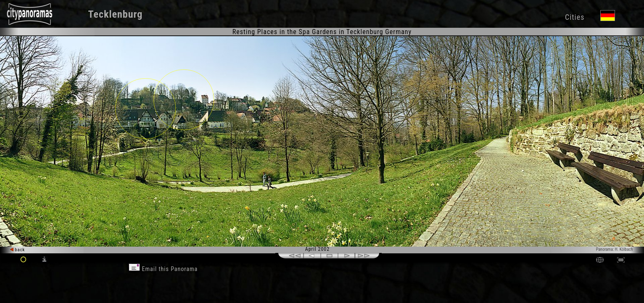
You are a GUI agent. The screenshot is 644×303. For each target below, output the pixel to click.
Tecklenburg (115, 14)
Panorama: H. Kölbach (615, 249)
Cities (575, 17)
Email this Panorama (163, 269)
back (18, 250)
